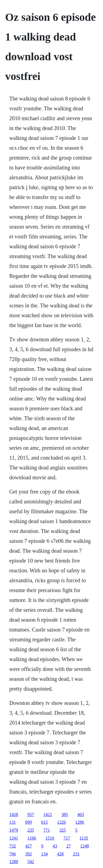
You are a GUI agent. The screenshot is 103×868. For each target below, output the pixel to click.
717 (67, 838)
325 (63, 830)
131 (13, 822)
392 (29, 854)
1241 (14, 838)
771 (47, 830)
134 (44, 854)
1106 (32, 838)
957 (31, 814)
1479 (14, 830)
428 (60, 854)
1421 (48, 814)
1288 (14, 862)
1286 (80, 822)
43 (55, 846)
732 (13, 846)
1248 (85, 846)
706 (13, 854)
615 (44, 822)
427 (29, 846)
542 (31, 862)
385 (65, 814)
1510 (50, 838)
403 (81, 814)
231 (76, 854)
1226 (62, 822)
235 (31, 830)
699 (29, 822)
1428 (14, 814)
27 (69, 846)
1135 (84, 838)
